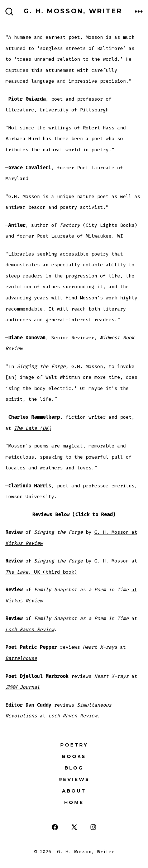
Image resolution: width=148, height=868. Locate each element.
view (37, 543)
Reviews (74, 779)
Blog (74, 768)
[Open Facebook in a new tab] (55, 827)
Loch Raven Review (30, 630)
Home (74, 802)
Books (74, 756)
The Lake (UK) (33, 428)
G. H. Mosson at (116, 532)
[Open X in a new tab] (74, 827)
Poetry (74, 745)
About (74, 791)
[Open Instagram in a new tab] (93, 827)
